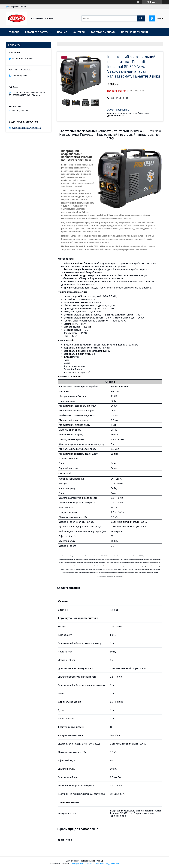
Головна (14, 32)
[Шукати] (141, 18)
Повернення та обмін (134, 32)
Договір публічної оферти (54, 40)
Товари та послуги (37, 32)
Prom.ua (99, 861)
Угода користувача (20, 40)
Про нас (62, 32)
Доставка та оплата (103, 32)
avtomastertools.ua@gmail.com (27, 128)
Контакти (79, 32)
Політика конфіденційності (107, 864)
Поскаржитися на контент (82, 864)
